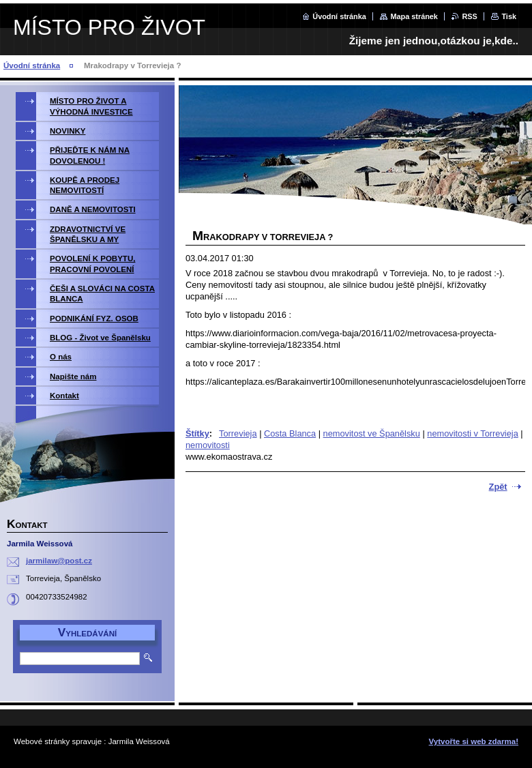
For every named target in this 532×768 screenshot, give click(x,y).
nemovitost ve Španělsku (372, 433)
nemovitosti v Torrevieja (472, 433)
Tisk (509, 16)
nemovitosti (208, 445)
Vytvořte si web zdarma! (474, 741)
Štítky (197, 433)
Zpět (498, 487)
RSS (469, 16)
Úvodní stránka (339, 16)
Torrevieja (238, 433)
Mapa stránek (414, 16)
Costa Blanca (290, 433)
